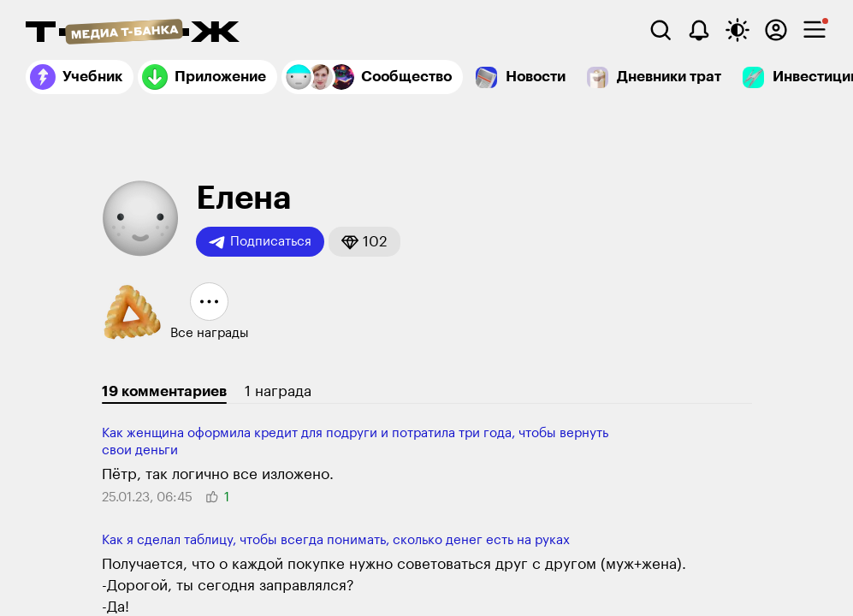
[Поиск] (660, 30)
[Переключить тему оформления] (737, 30)
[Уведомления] (699, 30)
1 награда (278, 391)
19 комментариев (164, 391)
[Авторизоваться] (776, 30)
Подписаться (260, 242)
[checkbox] (814, 30)
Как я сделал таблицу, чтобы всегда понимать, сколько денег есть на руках (336, 540)
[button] (364, 242)
